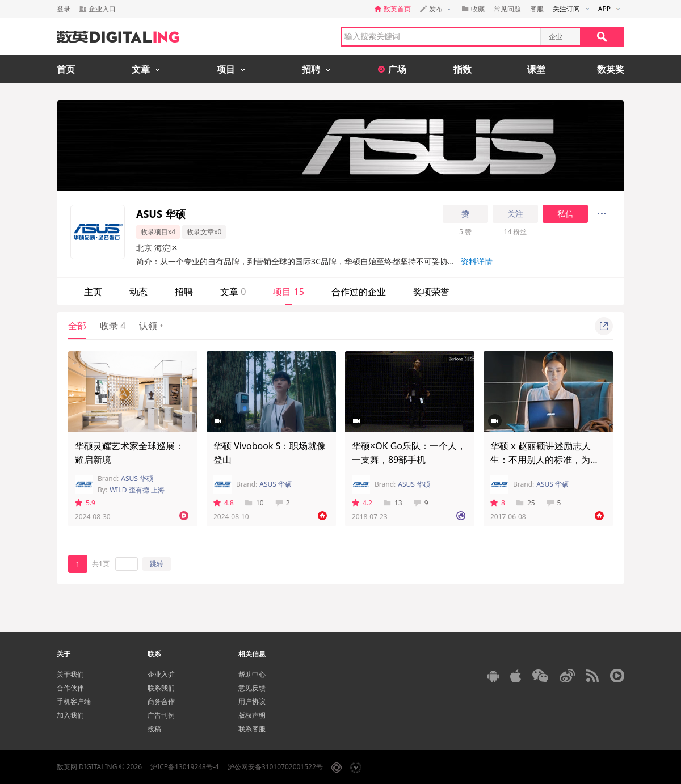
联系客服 (252, 729)
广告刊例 (161, 715)
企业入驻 (161, 674)
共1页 (101, 564)
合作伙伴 (70, 688)
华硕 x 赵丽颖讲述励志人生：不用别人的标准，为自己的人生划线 (545, 460)
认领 (151, 326)
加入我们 (70, 715)
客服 (537, 9)
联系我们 (161, 688)
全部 (77, 326)
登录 (64, 9)
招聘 (184, 292)
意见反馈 (252, 688)
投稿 (154, 729)
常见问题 (507, 9)
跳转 (157, 564)
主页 (93, 292)
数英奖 (611, 69)
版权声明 (252, 715)
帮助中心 (252, 674)
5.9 (85, 503)
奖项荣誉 (431, 292)
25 (526, 503)
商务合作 (161, 701)
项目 (288, 292)
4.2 (362, 503)
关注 (515, 214)
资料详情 (477, 261)
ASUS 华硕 (137, 479)
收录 (113, 326)
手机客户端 (74, 701)
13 (393, 503)
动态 (138, 292)
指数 (463, 69)
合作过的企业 (359, 292)
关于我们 (70, 674)
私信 (565, 214)
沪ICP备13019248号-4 (185, 767)
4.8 (224, 503)
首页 (66, 69)
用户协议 (252, 701)
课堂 (536, 69)
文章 (233, 292)
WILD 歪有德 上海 (137, 490)
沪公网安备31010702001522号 (275, 767)
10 (255, 503)
